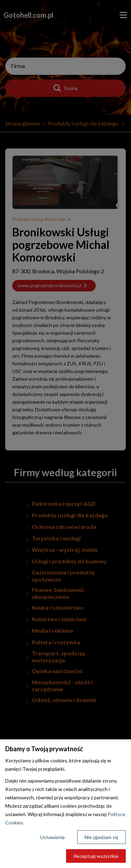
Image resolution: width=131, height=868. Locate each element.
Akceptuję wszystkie (96, 856)
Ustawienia (52, 837)
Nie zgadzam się (101, 837)
